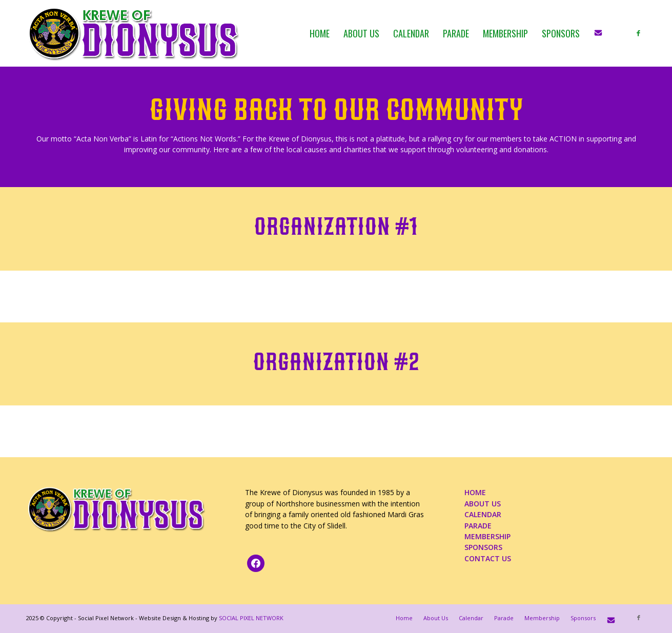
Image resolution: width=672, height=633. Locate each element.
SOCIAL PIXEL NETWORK (251, 618)
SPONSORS (483, 547)
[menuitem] (320, 33)
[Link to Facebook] (639, 33)
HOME (475, 492)
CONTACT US (488, 558)
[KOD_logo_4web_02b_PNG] (134, 33)
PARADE (478, 526)
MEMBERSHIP (487, 536)
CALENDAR (483, 514)
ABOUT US (483, 504)
